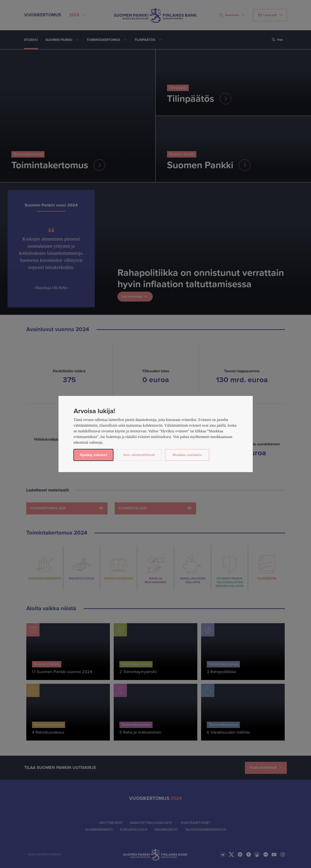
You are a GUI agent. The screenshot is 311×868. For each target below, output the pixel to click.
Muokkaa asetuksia (187, 455)
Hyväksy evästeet (93, 455)
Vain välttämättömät (139, 455)
